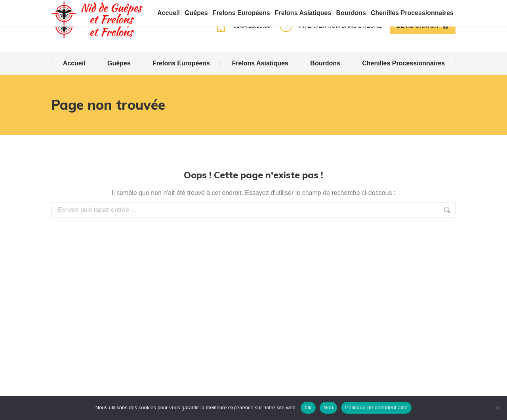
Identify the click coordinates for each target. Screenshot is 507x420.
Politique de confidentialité (376, 408)
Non (329, 408)
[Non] (497, 408)
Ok (308, 408)
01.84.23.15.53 (242, 26)
